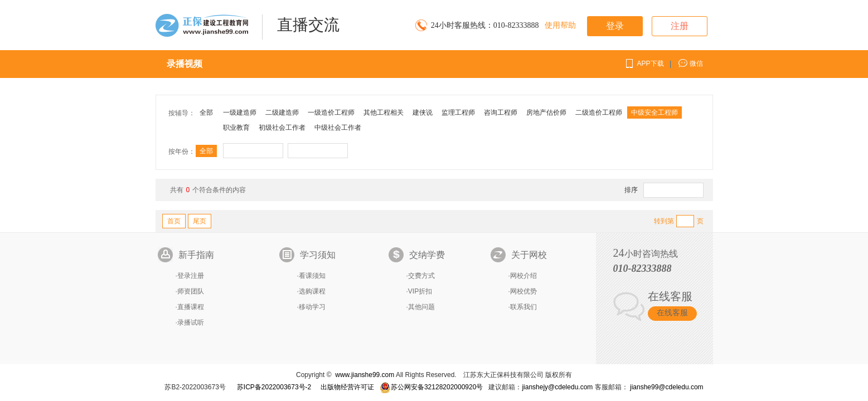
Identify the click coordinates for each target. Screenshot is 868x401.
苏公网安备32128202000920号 (431, 387)
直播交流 (308, 25)
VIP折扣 (420, 291)
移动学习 (312, 307)
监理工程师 (458, 113)
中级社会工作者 (338, 128)
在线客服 (672, 313)
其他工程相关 (384, 113)
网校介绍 (523, 276)
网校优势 (523, 291)
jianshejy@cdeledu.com (558, 387)
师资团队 (191, 291)
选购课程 (312, 291)
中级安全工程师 (654, 113)
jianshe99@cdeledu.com (667, 387)
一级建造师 (240, 113)
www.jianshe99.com (365, 375)
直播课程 (191, 307)
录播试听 (191, 322)
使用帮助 (560, 25)
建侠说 (423, 113)
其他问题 (421, 307)
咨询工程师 (501, 113)
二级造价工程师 (599, 113)
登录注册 (191, 276)
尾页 (200, 221)
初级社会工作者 (282, 128)
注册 (680, 26)
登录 (615, 26)
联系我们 (523, 307)
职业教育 (236, 128)
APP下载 (651, 63)
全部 (206, 113)
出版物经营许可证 (347, 387)
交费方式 (421, 276)
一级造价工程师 (331, 113)
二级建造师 (282, 113)
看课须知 (312, 276)
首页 (174, 221)
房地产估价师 (546, 113)
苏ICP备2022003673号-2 (274, 387)
